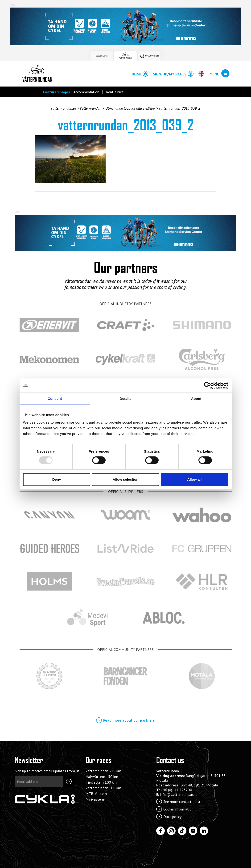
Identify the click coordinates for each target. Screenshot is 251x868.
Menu (214, 74)
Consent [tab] (55, 399)
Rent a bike (115, 92)
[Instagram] (171, 831)
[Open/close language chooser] (201, 74)
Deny (57, 479)
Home (137, 74)
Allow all (195, 479)
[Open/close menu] (225, 74)
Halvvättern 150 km (102, 777)
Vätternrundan (37, 74)
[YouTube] (193, 831)
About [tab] (196, 399)
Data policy (172, 817)
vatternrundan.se (63, 108)
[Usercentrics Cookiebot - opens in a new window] (208, 385)
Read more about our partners (129, 720)
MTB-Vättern (96, 794)
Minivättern (95, 799)
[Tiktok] (182, 831)
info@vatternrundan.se (179, 794)
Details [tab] (126, 399)
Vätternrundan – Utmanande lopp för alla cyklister (117, 108)
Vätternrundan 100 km (103, 788)
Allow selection (125, 479)
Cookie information (178, 809)
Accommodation (86, 92)
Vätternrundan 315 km (103, 771)
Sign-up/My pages (170, 74)
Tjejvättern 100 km (101, 782)
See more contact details (183, 802)
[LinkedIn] (204, 831)
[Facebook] (160, 831)
